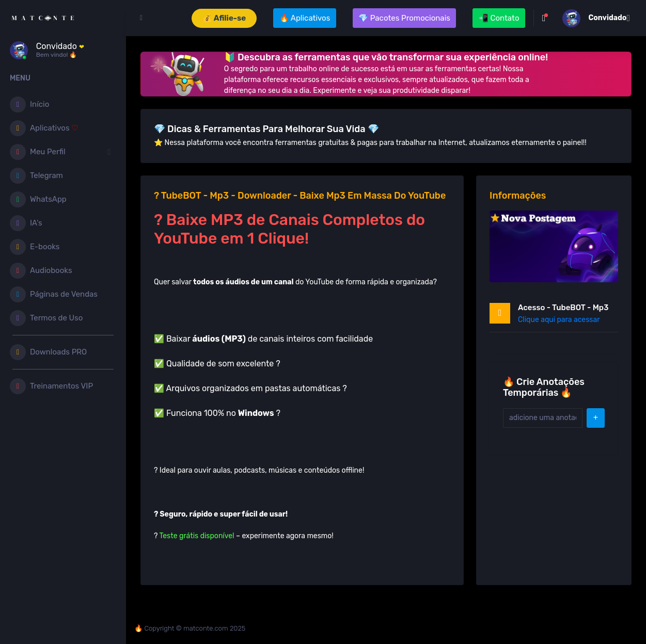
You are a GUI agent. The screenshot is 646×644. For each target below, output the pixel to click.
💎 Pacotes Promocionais (404, 18)
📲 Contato (499, 18)
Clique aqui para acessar (559, 320)
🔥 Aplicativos (305, 18)
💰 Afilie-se (224, 18)
